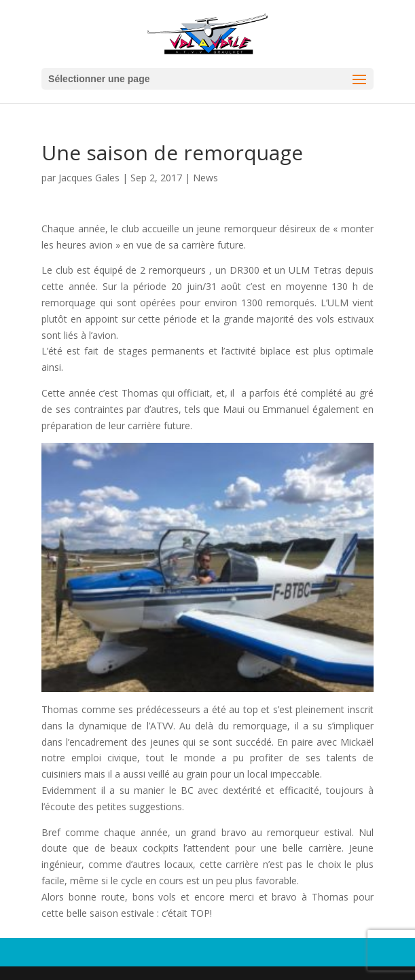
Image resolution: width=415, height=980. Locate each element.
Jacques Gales (89, 178)
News (205, 178)
